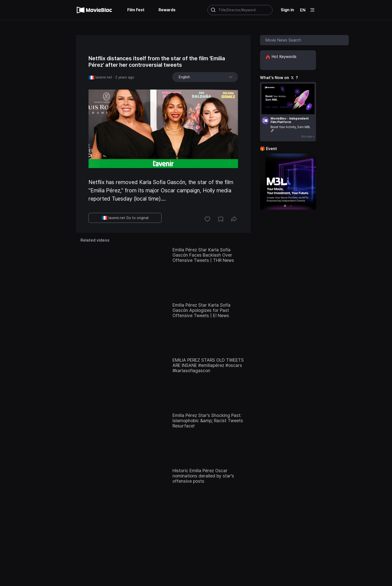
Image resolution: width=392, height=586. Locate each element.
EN (303, 10)
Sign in (287, 10)
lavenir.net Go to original (125, 218)
